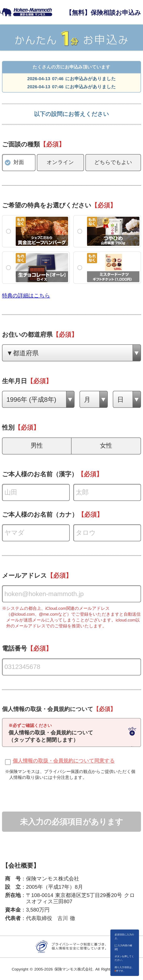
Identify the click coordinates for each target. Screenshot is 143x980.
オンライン (60, 162)
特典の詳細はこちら (26, 295)
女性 (106, 445)
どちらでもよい (113, 162)
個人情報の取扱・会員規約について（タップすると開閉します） (51, 733)
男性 (37, 445)
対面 (19, 162)
